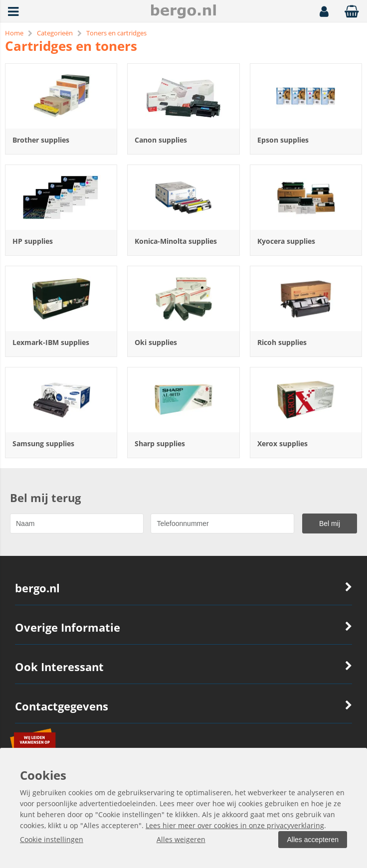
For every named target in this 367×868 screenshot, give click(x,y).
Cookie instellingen (52, 839)
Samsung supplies (43, 443)
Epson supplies (283, 140)
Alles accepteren (313, 840)
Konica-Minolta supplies (176, 241)
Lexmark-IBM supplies (51, 342)
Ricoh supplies (282, 342)
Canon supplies (161, 140)
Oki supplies (156, 342)
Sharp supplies (160, 443)
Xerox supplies (282, 443)
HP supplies (33, 241)
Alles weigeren (181, 839)
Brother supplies (41, 140)
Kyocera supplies (286, 241)
